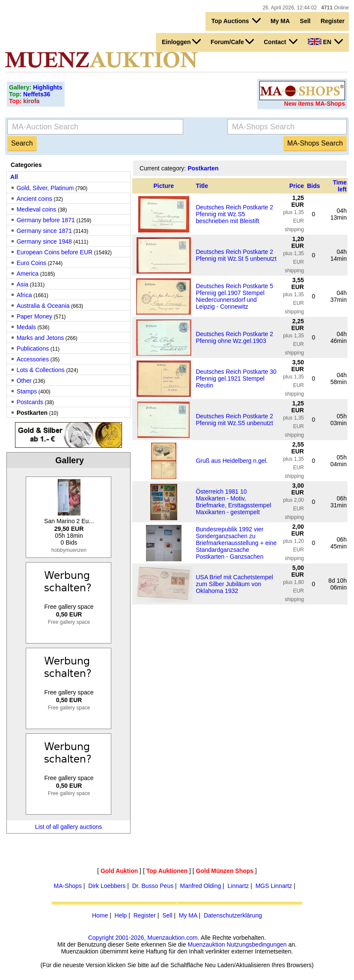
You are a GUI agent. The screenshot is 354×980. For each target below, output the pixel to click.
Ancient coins (34, 199)
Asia (22, 284)
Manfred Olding (201, 886)
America (28, 274)
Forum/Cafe (232, 42)
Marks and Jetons (40, 338)
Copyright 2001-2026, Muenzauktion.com (143, 938)
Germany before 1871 (46, 220)
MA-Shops (68, 886)
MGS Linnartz (274, 886)
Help (121, 915)
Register (333, 21)
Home (100, 915)
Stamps (27, 391)
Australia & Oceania (43, 306)
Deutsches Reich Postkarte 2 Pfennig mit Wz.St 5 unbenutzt (236, 255)
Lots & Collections (41, 370)
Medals (26, 327)
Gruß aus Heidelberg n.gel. (232, 461)
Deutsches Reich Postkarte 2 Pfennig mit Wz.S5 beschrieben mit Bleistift (234, 214)
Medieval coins (37, 209)
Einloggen (181, 42)
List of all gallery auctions (68, 827)
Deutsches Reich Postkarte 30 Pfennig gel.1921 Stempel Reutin (236, 378)
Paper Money (34, 316)
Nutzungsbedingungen (256, 944)
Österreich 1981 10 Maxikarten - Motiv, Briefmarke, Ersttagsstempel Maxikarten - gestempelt (233, 502)
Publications (33, 349)
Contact (281, 42)
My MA (280, 21)
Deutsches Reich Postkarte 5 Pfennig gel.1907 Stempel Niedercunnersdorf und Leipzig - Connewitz (234, 296)
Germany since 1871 (44, 231)
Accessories (33, 359)
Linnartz (238, 886)
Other (24, 381)
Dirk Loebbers (107, 886)
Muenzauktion (206, 944)
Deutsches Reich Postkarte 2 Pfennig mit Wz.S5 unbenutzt (234, 420)
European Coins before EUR (55, 252)
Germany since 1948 (44, 241)
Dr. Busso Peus (153, 886)
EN (325, 42)
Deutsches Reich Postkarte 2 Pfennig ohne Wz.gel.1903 (234, 337)
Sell (305, 21)
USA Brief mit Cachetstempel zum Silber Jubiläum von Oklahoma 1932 (234, 584)
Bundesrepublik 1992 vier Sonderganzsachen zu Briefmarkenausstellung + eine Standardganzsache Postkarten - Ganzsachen (236, 543)
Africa (24, 295)
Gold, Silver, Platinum (45, 188)
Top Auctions (236, 21)
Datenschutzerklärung (233, 915)
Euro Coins (31, 263)
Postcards (30, 402)
